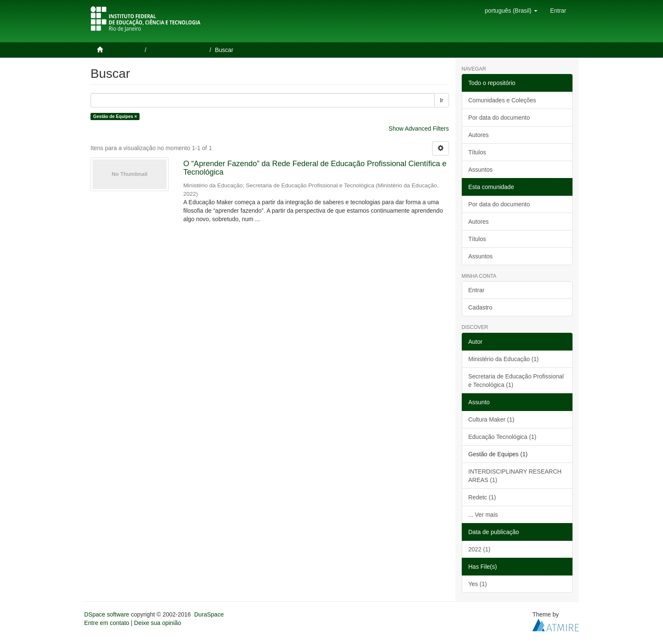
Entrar (477, 290)
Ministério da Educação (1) (504, 359)
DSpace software (107, 614)
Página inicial (124, 50)
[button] (511, 11)
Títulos (477, 152)
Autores (479, 135)
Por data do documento (499, 118)
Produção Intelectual (179, 50)
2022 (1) (479, 549)
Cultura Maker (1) (492, 419)
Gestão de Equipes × (115, 116)
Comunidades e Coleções (502, 100)
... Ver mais (483, 515)
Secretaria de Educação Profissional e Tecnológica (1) (516, 381)
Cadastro (481, 307)
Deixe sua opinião (158, 623)
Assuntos (481, 170)
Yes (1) (478, 584)
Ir (442, 100)
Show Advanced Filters (419, 129)
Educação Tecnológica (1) (503, 437)
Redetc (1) (482, 497)
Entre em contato (107, 623)
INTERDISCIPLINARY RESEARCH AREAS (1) (515, 476)
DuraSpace (209, 614)
